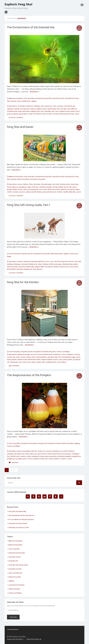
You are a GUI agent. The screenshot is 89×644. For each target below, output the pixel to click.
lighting (34, 111)
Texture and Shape (63, 352)
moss (57, 111)
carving (49, 451)
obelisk (56, 267)
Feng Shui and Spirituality (17, 511)
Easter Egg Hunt (13, 187)
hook (36, 264)
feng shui (64, 261)
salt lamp (19, 269)
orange (42, 456)
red (8, 362)
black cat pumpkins (24, 451)
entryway (10, 454)
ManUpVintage (68, 264)
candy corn (42, 451)
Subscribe (13, 617)
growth (9, 189)
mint (53, 111)
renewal (15, 192)
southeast (36, 459)
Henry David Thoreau (55, 454)
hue (58, 109)
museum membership (26, 267)
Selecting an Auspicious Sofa (19, 527)
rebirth (9, 192)
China (31, 184)
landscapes (58, 264)
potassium (53, 456)
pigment (63, 111)
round (29, 459)
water (34, 362)
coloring (60, 106)
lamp (20, 111)
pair (53, 189)
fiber (32, 454)
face (23, 454)
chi (44, 261)
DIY (56, 261)
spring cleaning (48, 192)
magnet (44, 359)
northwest (35, 456)
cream (18, 357)
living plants (34, 189)
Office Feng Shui (14, 589)
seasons (22, 192)
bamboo (23, 106)
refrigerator (14, 362)
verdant (56, 114)
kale (16, 111)
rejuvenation (23, 114)
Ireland (13, 456)
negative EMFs (39, 267)
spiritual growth (31, 192)
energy (23, 109)
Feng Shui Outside (54, 443)
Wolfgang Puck (51, 362)
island (9, 359)
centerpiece (56, 451)
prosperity (14, 114)
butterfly (40, 261)
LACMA (51, 264)
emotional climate (46, 187)
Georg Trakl (68, 187)
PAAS (49, 189)
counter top (11, 357)
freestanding (66, 357)
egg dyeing (23, 187)
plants (73, 111)
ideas (40, 264)
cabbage (37, 106)
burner (40, 354)
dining (29, 357)
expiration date (53, 357)
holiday (31, 264)
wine (43, 362)
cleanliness (57, 354)
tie (31, 269)
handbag (10, 264)
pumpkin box (76, 456)
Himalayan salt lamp (21, 264)
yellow (64, 362)
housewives (67, 454)
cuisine (23, 357)
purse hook (74, 267)
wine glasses (38, 269)
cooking (77, 354)
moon (45, 189)
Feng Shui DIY (70, 98)
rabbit (77, 189)
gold (39, 454)
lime (38, 111)
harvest (44, 454)
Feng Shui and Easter (20, 127)
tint (55, 192)
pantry (65, 359)
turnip (51, 459)
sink (20, 362)
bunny (20, 184)
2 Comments (14, 366)
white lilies (72, 192)
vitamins (60, 192)
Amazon (20, 261)
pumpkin (68, 456)
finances (71, 261)
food (27, 109)
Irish (62, 109)
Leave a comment (16, 117)
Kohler (38, 359)
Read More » (35, 92)
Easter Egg (74, 184)
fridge (73, 357)
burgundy (33, 261)
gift (80, 261)
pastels (58, 189)
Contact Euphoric (13, 629)
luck (42, 111)
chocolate (37, 184)
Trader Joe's (44, 459)
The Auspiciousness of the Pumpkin (29, 375)
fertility (60, 187)
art (18, 106)
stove (29, 362)
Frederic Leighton (36, 109)
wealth (66, 192)
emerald (17, 109)
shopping (27, 269)
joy (28, 189)
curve (52, 261)
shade (30, 114)
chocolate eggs (46, 184)
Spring (39, 192)
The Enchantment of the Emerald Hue (31, 27)
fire (60, 357)
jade (65, 109)
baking (26, 261)
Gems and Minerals (24, 101)
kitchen (14, 359)
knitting (45, 264)
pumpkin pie (11, 459)
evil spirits (17, 454)
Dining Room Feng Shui (43, 98)
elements (71, 451)
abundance (13, 106)
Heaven (20, 189)
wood (77, 114)
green (45, 109)
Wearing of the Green (67, 114)
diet (58, 184)
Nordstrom (49, 267)
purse (68, 267)
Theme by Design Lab (34, 639)
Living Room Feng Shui (38, 179)
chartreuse (48, 106)
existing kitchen (41, 357)
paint (47, 456)
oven (60, 359)
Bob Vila (34, 451)
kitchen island (22, 359)
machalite (47, 111)
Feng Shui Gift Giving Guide (53, 254)
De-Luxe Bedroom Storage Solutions (21, 519)
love (41, 189)
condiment (70, 354)
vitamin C (64, 459)
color (54, 106)
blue (35, 354)
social (24, 362)
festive (28, 454)
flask (76, 261)
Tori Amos (49, 114)
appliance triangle (24, 354)
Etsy (59, 261)
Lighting (34, 101)
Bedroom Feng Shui (15, 545)
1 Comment (14, 462)
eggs (29, 187)
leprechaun (26, 111)
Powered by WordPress (15, 639)
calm (42, 106)
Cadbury (25, 184)
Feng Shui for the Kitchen (23, 282)
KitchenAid (32, 359)
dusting (62, 184)
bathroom (30, 106)
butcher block (48, 354)
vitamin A (57, 459)
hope (54, 109)
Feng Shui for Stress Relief (18, 523)
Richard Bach (11, 269)
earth (33, 357)
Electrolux (35, 187)
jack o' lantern (21, 456)
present (62, 267)
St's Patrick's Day (39, 114)
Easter (68, 184)
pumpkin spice (21, 459)
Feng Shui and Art (58, 98)
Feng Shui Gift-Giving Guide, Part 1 (28, 205)
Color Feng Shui (29, 98)
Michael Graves (53, 359)
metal (29, 456)
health (50, 109)
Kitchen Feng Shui (23, 179)
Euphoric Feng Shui (18, 4)
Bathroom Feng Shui (16, 98)
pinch (68, 111)
